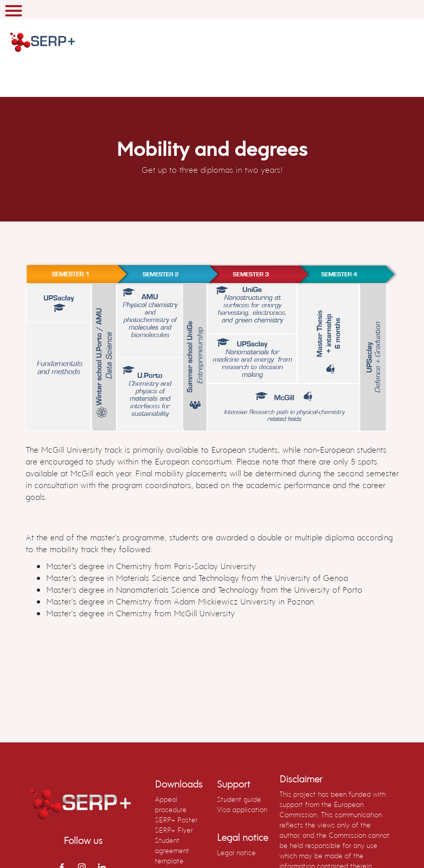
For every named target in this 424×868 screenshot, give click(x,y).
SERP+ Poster (176, 820)
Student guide (239, 799)
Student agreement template (172, 850)
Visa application (242, 809)
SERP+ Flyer (174, 830)
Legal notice (236, 852)
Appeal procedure (171, 804)
